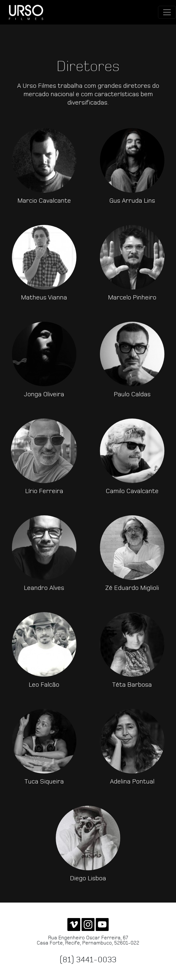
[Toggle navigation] (167, 12)
